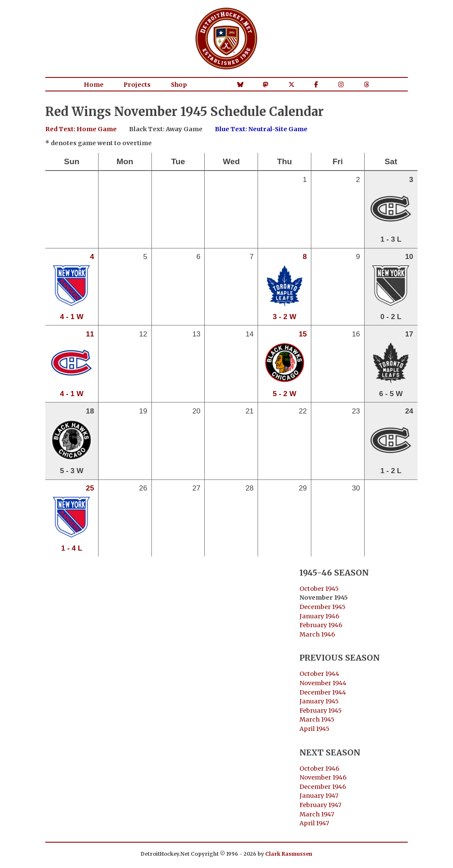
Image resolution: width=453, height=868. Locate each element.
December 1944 (323, 692)
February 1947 (320, 805)
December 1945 (323, 607)
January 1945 (319, 701)
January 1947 (319, 796)
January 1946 (319, 616)
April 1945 (314, 729)
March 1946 (317, 634)
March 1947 (317, 814)
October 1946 (319, 769)
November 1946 (323, 777)
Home (94, 85)
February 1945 (321, 711)
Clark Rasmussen (289, 854)
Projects (137, 85)
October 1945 (319, 589)
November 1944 (323, 683)
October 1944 (319, 674)
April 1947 (314, 823)
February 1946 (321, 625)
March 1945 (317, 719)
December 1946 (323, 787)
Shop (179, 85)
